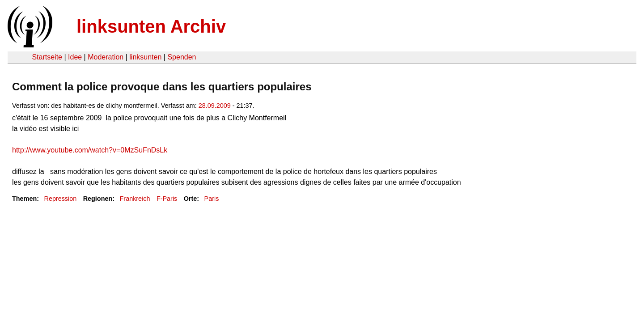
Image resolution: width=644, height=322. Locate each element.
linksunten (145, 57)
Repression (60, 199)
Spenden (182, 57)
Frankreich (135, 199)
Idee (75, 57)
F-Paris (167, 199)
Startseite (47, 57)
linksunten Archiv (151, 26)
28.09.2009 (215, 106)
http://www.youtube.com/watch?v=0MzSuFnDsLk (90, 150)
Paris (212, 199)
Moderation (106, 57)
